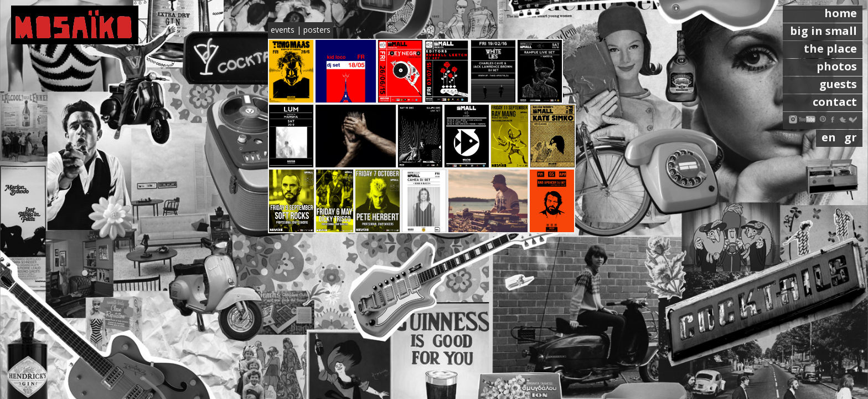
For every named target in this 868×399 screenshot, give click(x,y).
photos (837, 66)
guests (838, 84)
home (841, 13)
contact (835, 102)
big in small (823, 31)
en (830, 137)
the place (830, 48)
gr (851, 137)
